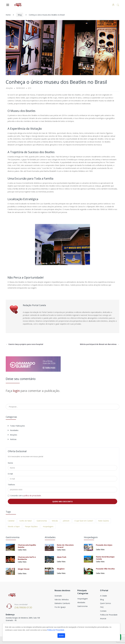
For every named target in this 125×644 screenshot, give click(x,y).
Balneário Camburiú (62, 603)
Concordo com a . (26, 496)
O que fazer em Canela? (84, 521)
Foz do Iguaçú (60, 607)
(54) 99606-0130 (23, 607)
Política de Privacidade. (56, 630)
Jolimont (66, 521)
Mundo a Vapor (14, 526)
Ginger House (24, 569)
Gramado (58, 596)
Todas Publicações (16, 426)
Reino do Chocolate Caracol (65, 546)
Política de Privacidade (109, 615)
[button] (118, 5)
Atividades (81, 602)
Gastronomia (42, 521)
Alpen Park (62, 557)
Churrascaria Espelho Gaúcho (27, 546)
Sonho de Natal (25, 521)
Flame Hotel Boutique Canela (105, 558)
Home (8, 15)
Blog (20, 15)
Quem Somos (106, 603)
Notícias (12, 439)
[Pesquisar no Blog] (62, 407)
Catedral (11, 521)
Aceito (61, 635)
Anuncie (103, 618)
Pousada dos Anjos (104, 545)
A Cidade (104, 596)
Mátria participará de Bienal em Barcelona (100, 344)
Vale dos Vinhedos (62, 600)
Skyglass (61, 569)
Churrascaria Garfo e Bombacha (27, 558)
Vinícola (55, 521)
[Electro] (18, 5)
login (16, 391)
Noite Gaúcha (103, 521)
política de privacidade (33, 496)
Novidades (13, 430)
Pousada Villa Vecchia (105, 569)
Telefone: (11, 485)
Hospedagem (48, 526)
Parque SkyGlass (31, 526)
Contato (103, 611)
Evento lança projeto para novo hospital (24, 344)
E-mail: (10, 474)
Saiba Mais (22, 550)
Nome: (10, 463)
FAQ (102, 607)
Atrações (12, 435)
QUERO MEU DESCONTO (62, 502)
